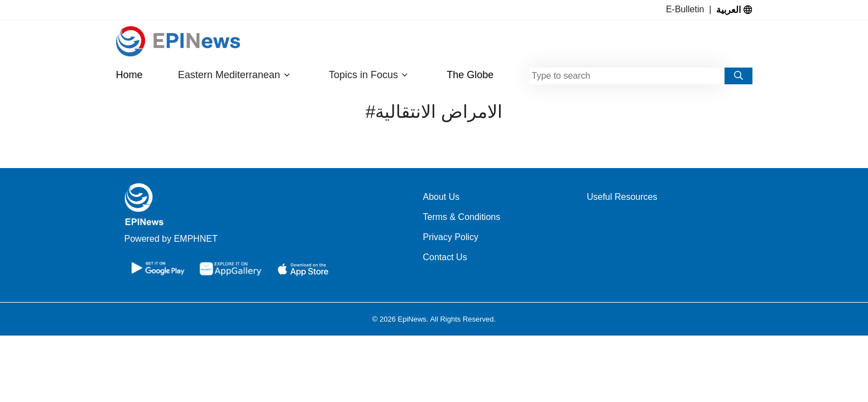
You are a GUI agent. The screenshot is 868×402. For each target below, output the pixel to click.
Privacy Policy (451, 237)
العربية (734, 9)
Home (130, 75)
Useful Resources (622, 197)
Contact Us (445, 257)
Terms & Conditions (462, 217)
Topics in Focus (369, 75)
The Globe (470, 75)
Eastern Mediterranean (234, 75)
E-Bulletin (687, 9)
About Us (442, 197)
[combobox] (627, 76)
